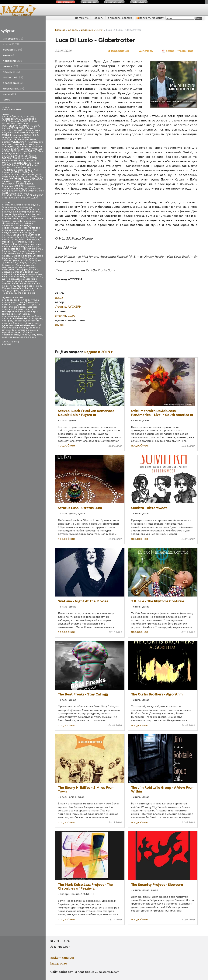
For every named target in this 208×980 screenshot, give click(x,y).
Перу (14, 251)
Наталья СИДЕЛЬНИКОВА (16, 172)
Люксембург (32, 240)
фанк (14, 330)
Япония (31, 293)
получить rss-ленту (150, 18)
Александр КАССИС (13, 119)
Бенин (15, 212)
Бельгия (6, 212)
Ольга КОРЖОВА (33, 177)
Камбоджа (28, 233)
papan (6, 116)
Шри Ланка (8, 279)
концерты (13, 77)
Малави (6, 288)
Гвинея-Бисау (26, 284)
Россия (21, 253)
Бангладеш (22, 209)
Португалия (34, 251)
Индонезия (8, 228)
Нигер (39, 288)
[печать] (146, 51)
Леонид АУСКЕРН (27, 158)
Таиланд (32, 258)
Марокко (7, 244)
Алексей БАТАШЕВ (21, 121)
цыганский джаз (23, 332)
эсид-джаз (36, 335)
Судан (17, 258)
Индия (28, 226)
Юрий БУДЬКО (10, 191)
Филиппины (20, 293)
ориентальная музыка (14, 316)
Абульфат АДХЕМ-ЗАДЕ (23, 116)
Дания (32, 221)
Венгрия (36, 214)
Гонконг (6, 221)
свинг (31, 323)
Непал (38, 244)
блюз (5, 109)
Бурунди (7, 214)
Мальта (38, 277)
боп (4, 307)
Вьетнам (6, 219)
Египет (37, 284)
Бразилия (35, 212)
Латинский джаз (16, 307)
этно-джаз (30, 337)
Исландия (7, 230)
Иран (25, 228)
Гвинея (14, 284)
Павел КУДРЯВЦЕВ (12, 179)
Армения (27, 207)
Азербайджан (31, 205)
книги (9, 55)
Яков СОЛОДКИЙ (29, 198)
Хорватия (31, 267)
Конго (5, 286)
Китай (25, 235)
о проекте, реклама (120, 18)
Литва (21, 240)
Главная (60, 30)
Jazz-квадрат (21, 14)
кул (39, 304)
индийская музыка (19, 314)
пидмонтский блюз (12, 318)
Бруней (16, 281)
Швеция (33, 270)
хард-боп (7, 332)
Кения (39, 274)
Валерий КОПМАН (27, 140)
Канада (17, 235)
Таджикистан (27, 291)
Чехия (5, 270)
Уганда (31, 263)
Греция (15, 221)
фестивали (14, 89)
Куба (26, 237)
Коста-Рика (16, 237)
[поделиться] (118, 51)
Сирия (15, 291)
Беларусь (34, 209)
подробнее (66, 445)
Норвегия (26, 249)
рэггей (23, 323)
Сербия (16, 256)
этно (18, 109)
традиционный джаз (20, 328)
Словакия (38, 256)
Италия (28, 230)
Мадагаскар (27, 277)
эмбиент (25, 335)
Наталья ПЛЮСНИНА (27, 170)
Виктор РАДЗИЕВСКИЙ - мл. (17, 142)
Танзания (7, 293)
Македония (8, 242)
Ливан (14, 240)
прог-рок (7, 321)
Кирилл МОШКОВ (21, 154)
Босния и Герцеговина (23, 274)
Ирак (18, 228)
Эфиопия (28, 272)
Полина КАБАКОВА (33, 179)
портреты (13, 61)
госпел (27, 309)
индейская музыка (22, 311)
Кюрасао (14, 277)
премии (11, 72)
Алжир (6, 207)
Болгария (24, 212)
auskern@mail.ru (62, 957)
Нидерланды (19, 247)
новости (98, 18)
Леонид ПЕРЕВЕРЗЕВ (13, 161)
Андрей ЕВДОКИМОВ (14, 128)
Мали (30, 242)
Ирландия (34, 228)
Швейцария (22, 270)
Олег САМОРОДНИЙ (31, 175)
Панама (6, 251)
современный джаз (13, 337)
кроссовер (19, 321)
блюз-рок (31, 304)
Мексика (18, 244)
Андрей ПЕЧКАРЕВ (24, 130)
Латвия (6, 240)
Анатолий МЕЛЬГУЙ (29, 126)
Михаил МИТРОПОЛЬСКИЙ (20, 166)
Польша (22, 251)
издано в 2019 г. (92, 30)
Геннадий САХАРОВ (24, 144)
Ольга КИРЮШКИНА (13, 177)
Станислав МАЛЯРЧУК (14, 186)
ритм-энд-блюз (10, 323)
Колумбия (35, 235)
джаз (12, 109)
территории (14, 83)
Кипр (5, 277)
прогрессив (33, 321)
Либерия (29, 286)
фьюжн (34, 330)
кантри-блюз (34, 316)
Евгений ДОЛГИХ (27, 151)
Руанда (6, 291)
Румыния (30, 253)
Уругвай (30, 265)
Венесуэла (7, 216)
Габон (15, 219)
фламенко (24, 330)
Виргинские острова (25, 216)
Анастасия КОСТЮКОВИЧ (15, 125)
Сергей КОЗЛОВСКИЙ (16, 183)
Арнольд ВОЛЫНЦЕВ (25, 135)
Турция (22, 263)
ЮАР (36, 272)
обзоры (12, 50)
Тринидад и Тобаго (23, 260)
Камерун (7, 235)
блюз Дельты (18, 304)
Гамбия (6, 284)
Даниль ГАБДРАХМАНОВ (30, 195)
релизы (10, 66)
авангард (7, 300)
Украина (20, 265)
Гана (22, 219)
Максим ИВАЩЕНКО (21, 163)
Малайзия (21, 242)
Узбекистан (8, 265)
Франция (20, 267)
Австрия (18, 205)
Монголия (29, 288)
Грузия (24, 221)
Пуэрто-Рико (9, 253)
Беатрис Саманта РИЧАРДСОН (17, 139)
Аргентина (16, 207)
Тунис (38, 260)
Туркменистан (10, 263)
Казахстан (15, 233)
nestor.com (65, 2)
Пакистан (37, 249)
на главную (82, 18)
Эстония (17, 272)
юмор (7, 100)
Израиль (19, 226)
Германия (38, 219)
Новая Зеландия (11, 249)
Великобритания (22, 214)
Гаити (29, 219)
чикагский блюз (11, 335)
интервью (13, 39)
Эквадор (7, 272)
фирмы (10, 94)
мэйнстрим (17, 309)
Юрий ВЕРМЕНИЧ (28, 191)
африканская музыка (13, 302)
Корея (5, 237)
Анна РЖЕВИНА (22, 133)
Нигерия (7, 247)
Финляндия (8, 267)
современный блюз (19, 325)
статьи (11, 44)
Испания (18, 230)
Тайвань (7, 260)
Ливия (38, 286)
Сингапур (26, 256)
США (24, 258)
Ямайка (6, 274)
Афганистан (8, 209)
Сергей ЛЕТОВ (26, 184)
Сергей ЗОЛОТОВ (12, 182)
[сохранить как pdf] (178, 51)
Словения (7, 258)
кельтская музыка (33, 318)
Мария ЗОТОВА (21, 165)
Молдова (29, 244)
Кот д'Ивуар (16, 286)
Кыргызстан (36, 237)
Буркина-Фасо (29, 281)
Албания (20, 279)
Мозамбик (17, 288)
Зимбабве (7, 226)
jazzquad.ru (59, 963)
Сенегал (6, 256)
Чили (12, 270)
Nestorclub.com (109, 972)
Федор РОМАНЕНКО (30, 189)
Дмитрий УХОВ (29, 149)
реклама (7, 344)
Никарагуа (33, 247)
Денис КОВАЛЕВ (23, 147)
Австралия (8, 205)
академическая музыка (26, 300)
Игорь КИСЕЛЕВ (10, 198)
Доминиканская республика (17, 223)
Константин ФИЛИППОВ (15, 156)
